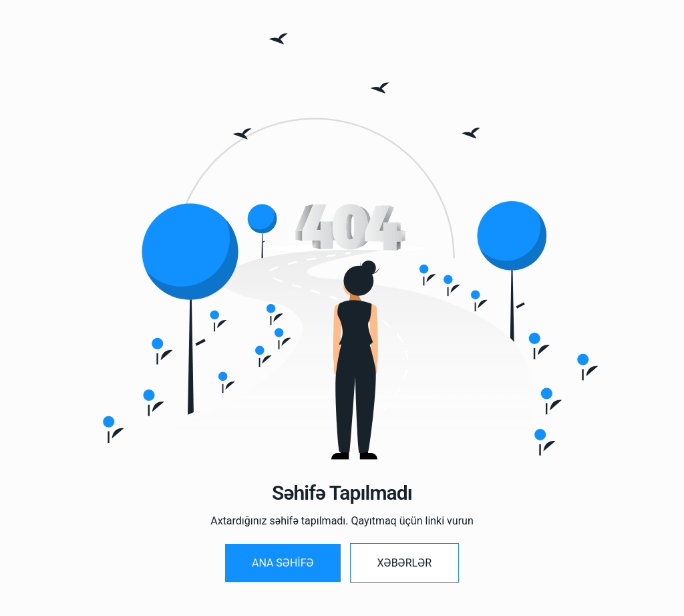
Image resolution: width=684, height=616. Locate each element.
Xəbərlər (405, 563)
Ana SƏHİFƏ (283, 563)
